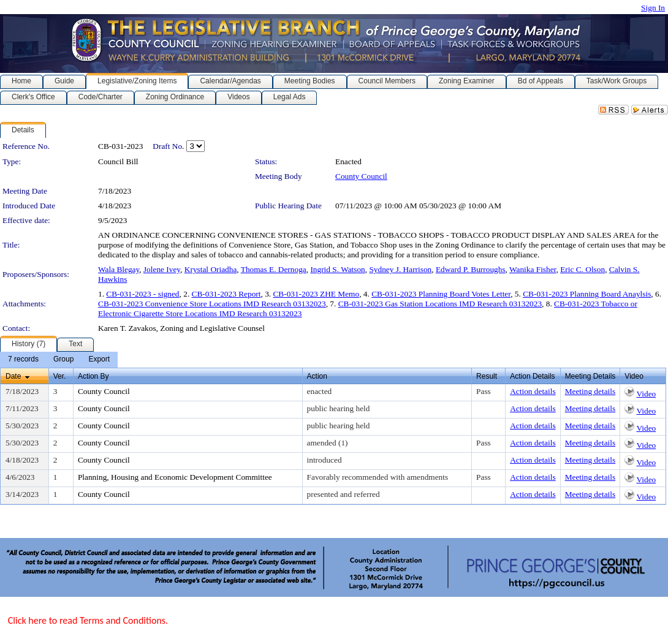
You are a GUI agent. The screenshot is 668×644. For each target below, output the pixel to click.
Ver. (60, 376)
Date (13, 376)
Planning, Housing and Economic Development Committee (175, 477)
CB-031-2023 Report (226, 294)
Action (317, 376)
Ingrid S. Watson (337, 269)
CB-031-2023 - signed (142, 294)
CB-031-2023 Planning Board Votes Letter (441, 294)
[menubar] (59, 360)
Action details (533, 391)
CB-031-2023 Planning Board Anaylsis (587, 294)
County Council (361, 176)
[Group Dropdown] (63, 360)
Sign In (653, 8)
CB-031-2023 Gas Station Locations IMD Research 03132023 (440, 304)
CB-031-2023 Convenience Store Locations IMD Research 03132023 (212, 304)
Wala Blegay (119, 269)
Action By (93, 376)
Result (487, 376)
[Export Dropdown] (99, 360)
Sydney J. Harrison (400, 269)
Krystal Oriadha (211, 269)
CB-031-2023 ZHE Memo (316, 294)
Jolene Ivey (162, 269)
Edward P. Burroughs (471, 269)
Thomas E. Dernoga (274, 269)
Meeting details (590, 391)
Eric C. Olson (583, 269)
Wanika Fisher (533, 269)
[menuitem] (23, 360)
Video (646, 394)
